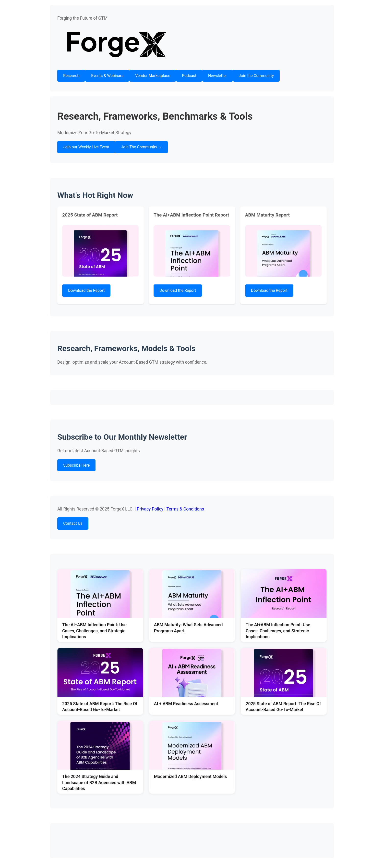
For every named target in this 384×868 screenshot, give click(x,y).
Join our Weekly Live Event (86, 147)
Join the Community (256, 76)
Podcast (189, 76)
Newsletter (218, 76)
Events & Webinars (107, 76)
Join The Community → (141, 147)
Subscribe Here (76, 465)
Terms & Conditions (185, 509)
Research (71, 76)
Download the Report (86, 290)
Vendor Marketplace (153, 76)
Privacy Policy (150, 509)
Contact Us (73, 523)
